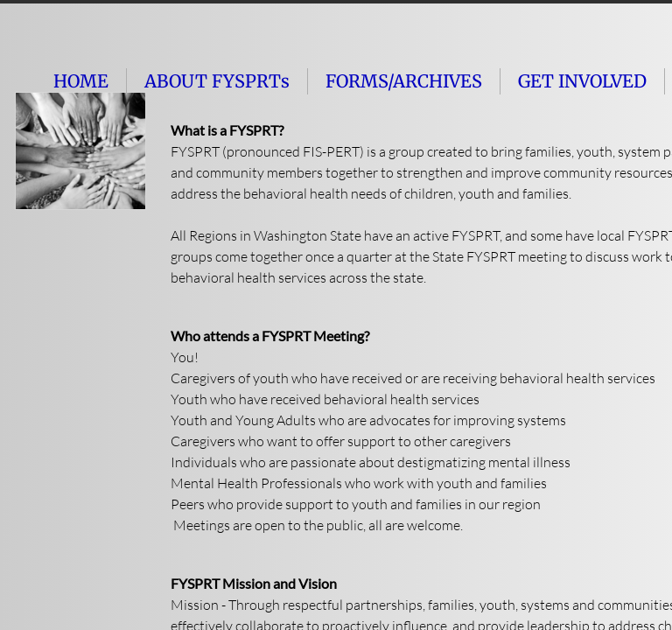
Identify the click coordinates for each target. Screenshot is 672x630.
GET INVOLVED (582, 81)
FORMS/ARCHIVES (404, 81)
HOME (81, 81)
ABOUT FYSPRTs (217, 81)
